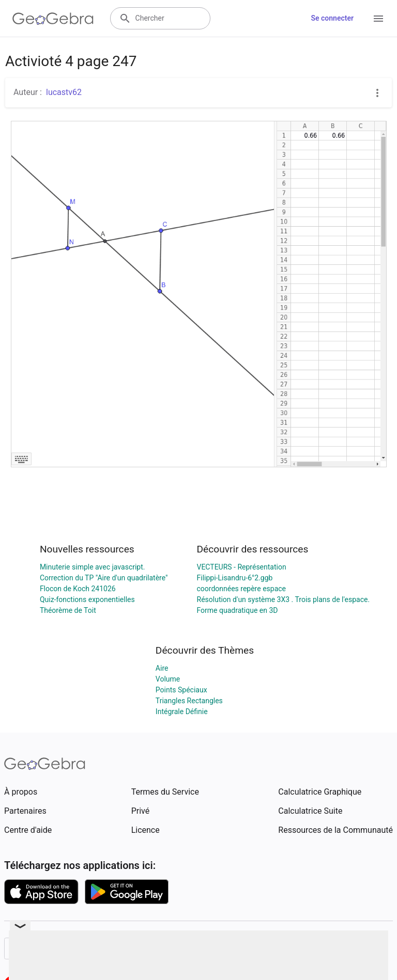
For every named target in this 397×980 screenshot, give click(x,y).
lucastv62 (64, 92)
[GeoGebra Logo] (53, 19)
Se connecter (332, 18)
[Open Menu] (378, 19)
